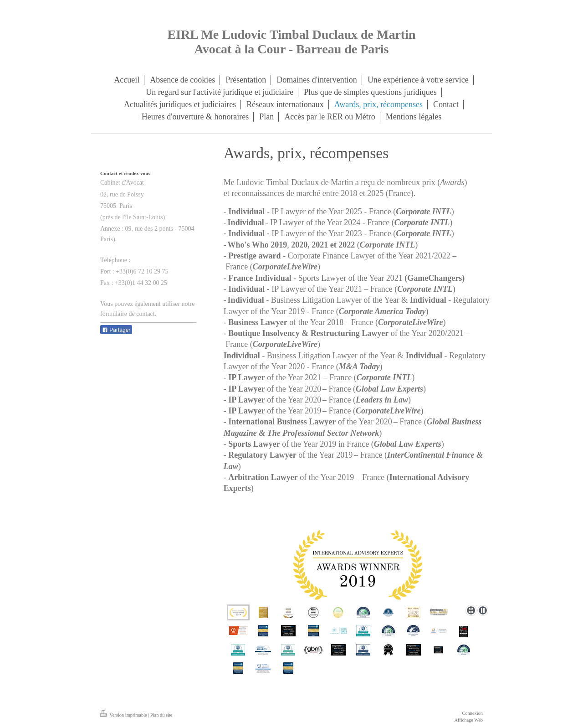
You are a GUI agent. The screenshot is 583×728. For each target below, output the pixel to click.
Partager (116, 330)
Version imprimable (124, 715)
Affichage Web (468, 720)
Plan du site (161, 715)
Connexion (472, 713)
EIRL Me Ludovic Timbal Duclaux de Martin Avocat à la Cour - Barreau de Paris (291, 42)
